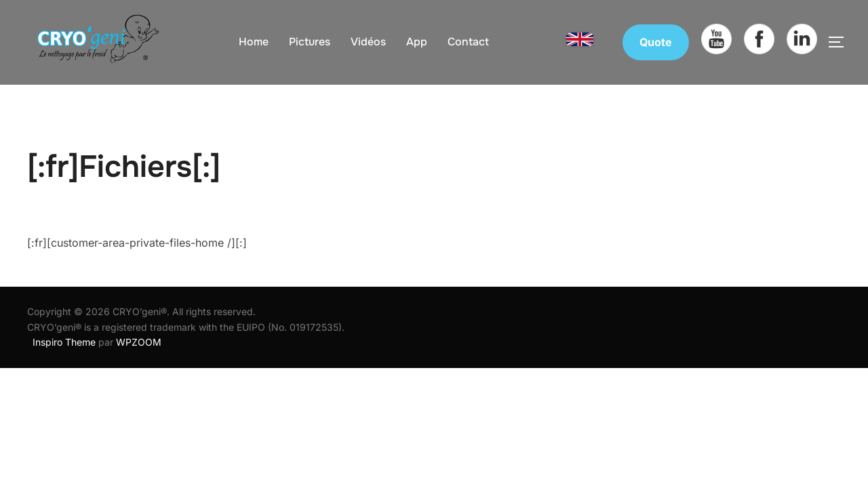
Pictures (310, 42)
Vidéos (368, 42)
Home (254, 42)
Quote (656, 42)
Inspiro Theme (64, 342)
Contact (468, 42)
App (417, 42)
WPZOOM (139, 342)
